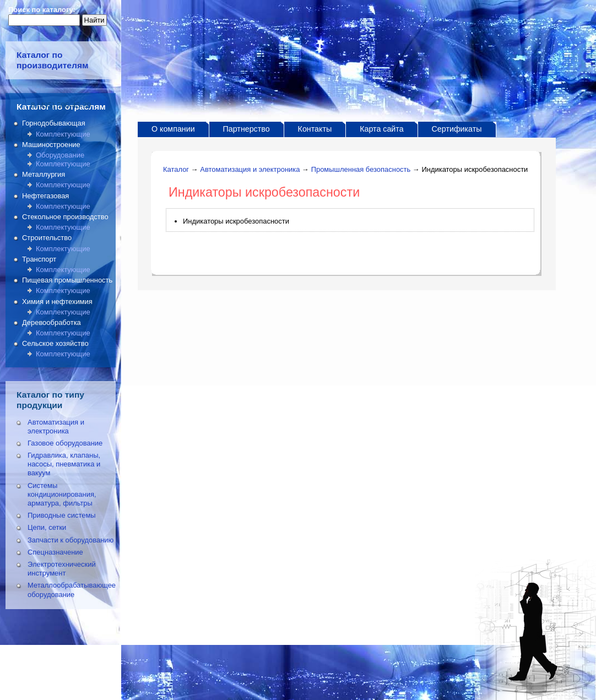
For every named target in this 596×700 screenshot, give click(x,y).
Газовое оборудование (65, 443)
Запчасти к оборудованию (71, 540)
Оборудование (60, 155)
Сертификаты (457, 129)
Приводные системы (62, 515)
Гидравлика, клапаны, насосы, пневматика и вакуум (64, 464)
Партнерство (246, 129)
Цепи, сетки (47, 527)
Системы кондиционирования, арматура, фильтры (62, 494)
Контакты (315, 129)
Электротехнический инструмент (62, 569)
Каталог (176, 169)
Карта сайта (381, 129)
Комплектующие (63, 134)
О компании (173, 129)
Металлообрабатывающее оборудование (72, 590)
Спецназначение (55, 552)
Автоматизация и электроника (56, 427)
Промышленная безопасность (361, 169)
